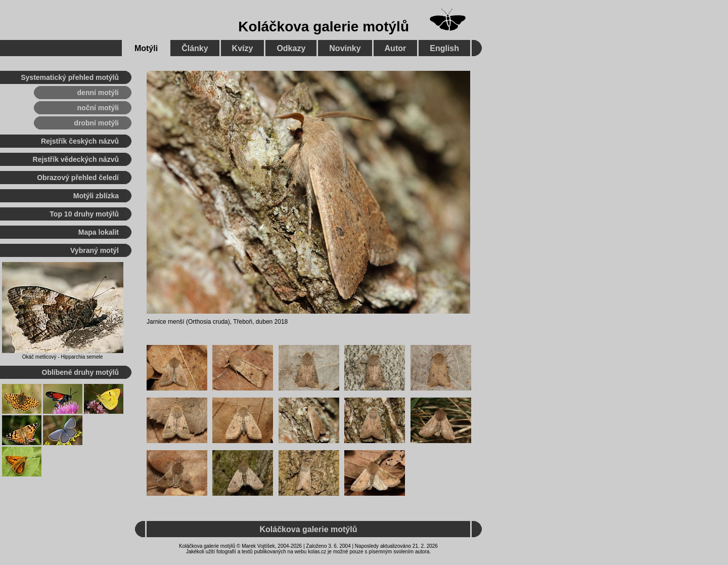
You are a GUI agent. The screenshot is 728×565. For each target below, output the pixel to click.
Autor (396, 48)
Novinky (345, 48)
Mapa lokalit (99, 232)
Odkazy (291, 48)
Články (195, 48)
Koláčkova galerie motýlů (324, 27)
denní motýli (98, 93)
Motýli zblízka (96, 196)
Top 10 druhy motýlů (84, 214)
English (444, 48)
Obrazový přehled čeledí (78, 178)
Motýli (146, 48)
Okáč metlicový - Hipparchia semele (63, 357)
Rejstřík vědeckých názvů (76, 159)
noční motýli (98, 108)
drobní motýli (96, 123)
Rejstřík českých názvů (80, 141)
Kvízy (243, 48)
